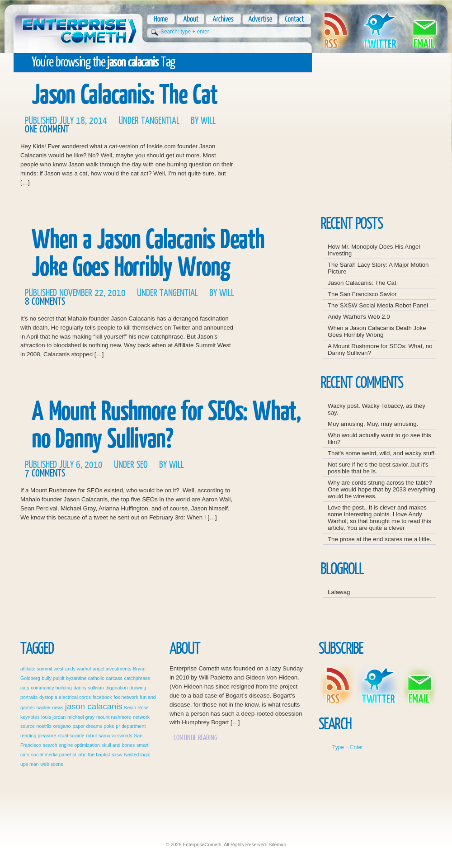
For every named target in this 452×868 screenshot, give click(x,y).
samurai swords (115, 736)
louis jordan (53, 717)
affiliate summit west (42, 669)
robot (91, 736)
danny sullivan (89, 688)
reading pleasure (38, 736)
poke (109, 726)
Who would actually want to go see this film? (379, 439)
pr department (131, 726)
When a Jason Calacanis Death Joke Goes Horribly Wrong (148, 254)
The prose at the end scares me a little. (379, 539)
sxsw (117, 755)
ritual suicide (71, 736)
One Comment (47, 130)
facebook (102, 697)
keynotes (30, 717)
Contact (294, 19)
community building (51, 688)
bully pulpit (53, 678)
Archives (223, 19)
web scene (52, 764)
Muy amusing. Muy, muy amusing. (373, 424)
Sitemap (277, 844)
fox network (126, 697)
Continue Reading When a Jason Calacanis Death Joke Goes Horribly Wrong (270, 335)
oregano (62, 726)
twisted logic (137, 755)
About (190, 19)
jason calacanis (94, 706)
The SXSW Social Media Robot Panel (378, 305)
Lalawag (339, 592)
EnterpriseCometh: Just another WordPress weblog (228, 815)
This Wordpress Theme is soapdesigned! (416, 828)
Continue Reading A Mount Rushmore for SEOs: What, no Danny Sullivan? (270, 507)
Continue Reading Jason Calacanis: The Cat (270, 163)
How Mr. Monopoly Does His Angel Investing (374, 250)
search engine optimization (71, 745)
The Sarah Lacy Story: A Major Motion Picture (378, 268)
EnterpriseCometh (78, 28)
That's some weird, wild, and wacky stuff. (382, 453)
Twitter (380, 30)
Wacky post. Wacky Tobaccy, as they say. (377, 409)
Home (161, 19)
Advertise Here (407, 198)
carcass (114, 678)
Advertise (259, 19)
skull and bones (118, 745)
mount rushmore (114, 717)
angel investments (112, 669)
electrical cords (75, 697)
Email (424, 30)
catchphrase (137, 678)
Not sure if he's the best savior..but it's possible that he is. (378, 468)
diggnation (117, 688)
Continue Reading (195, 738)
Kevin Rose (137, 708)
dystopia (48, 697)
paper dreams (87, 726)
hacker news (50, 708)
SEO (142, 465)
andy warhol (78, 669)
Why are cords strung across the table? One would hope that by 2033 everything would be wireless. (381, 489)
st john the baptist (91, 755)
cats (25, 688)
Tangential (160, 121)
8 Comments (45, 302)
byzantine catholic (85, 678)
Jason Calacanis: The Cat (125, 95)
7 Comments (45, 474)
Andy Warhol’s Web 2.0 (359, 317)
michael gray (81, 717)
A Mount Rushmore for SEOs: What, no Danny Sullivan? (166, 425)
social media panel (51, 755)
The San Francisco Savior (362, 294)
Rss (335, 30)
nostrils (44, 726)
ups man (30, 764)
